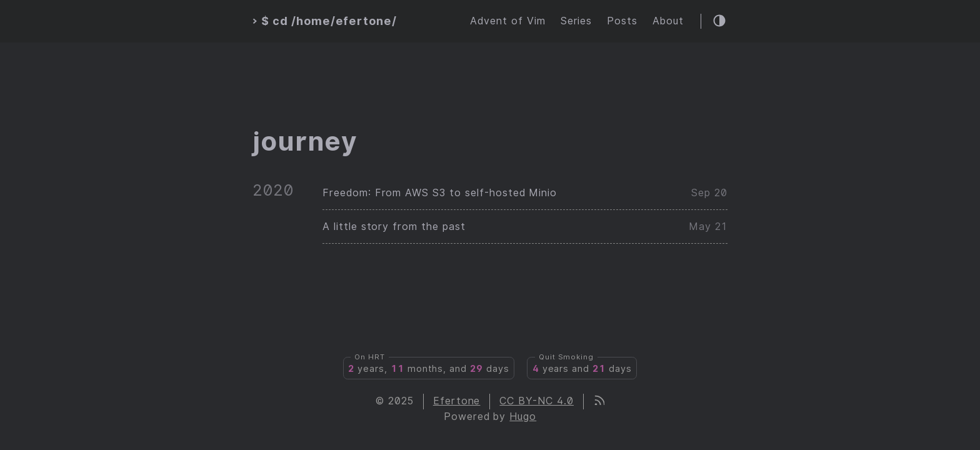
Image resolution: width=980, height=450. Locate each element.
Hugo (523, 417)
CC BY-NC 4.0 (537, 401)
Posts (622, 21)
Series (577, 21)
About (668, 21)
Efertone (457, 401)
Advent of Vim (507, 21)
